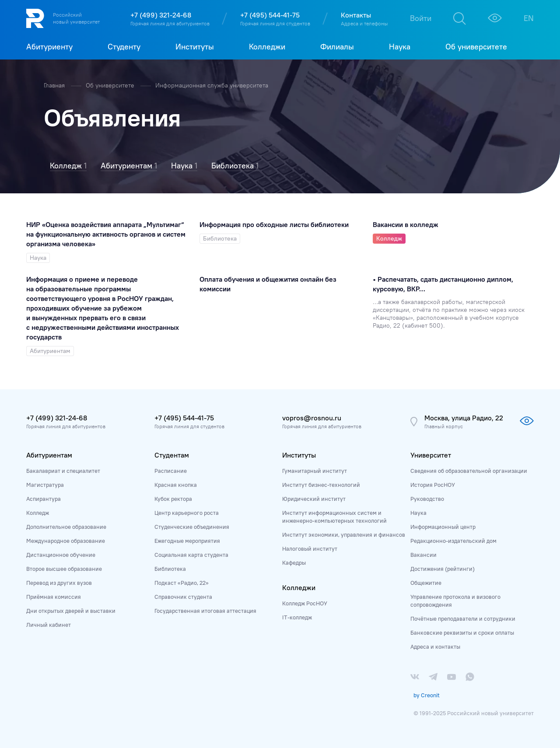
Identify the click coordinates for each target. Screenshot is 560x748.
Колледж (38, 513)
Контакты (356, 15)
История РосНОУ (433, 485)
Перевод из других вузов (59, 583)
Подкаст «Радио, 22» (182, 583)
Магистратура (45, 485)
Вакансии (423, 555)
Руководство (427, 499)
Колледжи (299, 587)
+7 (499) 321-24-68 (161, 15)
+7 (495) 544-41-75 (270, 15)
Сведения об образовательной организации (469, 471)
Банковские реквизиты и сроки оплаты (462, 633)
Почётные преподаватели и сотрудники (463, 619)
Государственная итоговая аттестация (205, 611)
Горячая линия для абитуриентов (170, 23)
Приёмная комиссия (54, 597)
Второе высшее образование (64, 569)
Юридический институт (314, 499)
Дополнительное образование (66, 527)
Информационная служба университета (212, 85)
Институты (299, 455)
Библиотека (170, 569)
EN (529, 18)
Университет (431, 455)
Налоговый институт (310, 549)
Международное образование (66, 541)
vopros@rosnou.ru (312, 418)
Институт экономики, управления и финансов (344, 535)
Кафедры (294, 563)
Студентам (172, 455)
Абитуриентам (49, 455)
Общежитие (426, 583)
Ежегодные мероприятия (187, 541)
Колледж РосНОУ (305, 603)
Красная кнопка (176, 485)
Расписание (171, 471)
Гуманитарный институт (315, 471)
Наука (418, 513)
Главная (55, 85)
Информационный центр (443, 527)
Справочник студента (183, 597)
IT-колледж (297, 617)
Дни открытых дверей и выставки (71, 611)
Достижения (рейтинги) (443, 569)
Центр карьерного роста (187, 513)
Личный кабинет (49, 625)
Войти (421, 18)
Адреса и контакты (435, 647)
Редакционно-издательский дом (453, 541)
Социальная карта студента (191, 555)
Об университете (111, 85)
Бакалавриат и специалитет (63, 471)
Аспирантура (44, 499)
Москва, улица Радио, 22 (464, 418)
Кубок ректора (173, 499)
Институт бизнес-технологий (321, 485)
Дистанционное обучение (61, 555)
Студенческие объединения (192, 527)
